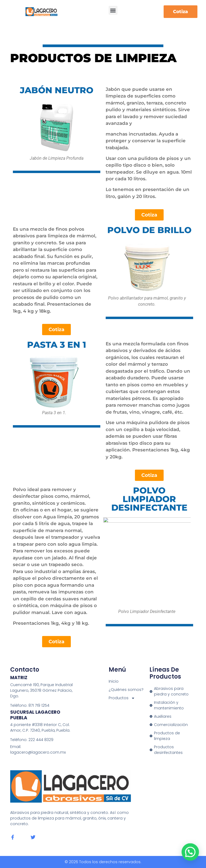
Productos (122, 698)
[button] (113, 10)
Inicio (114, 681)
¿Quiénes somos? (126, 690)
